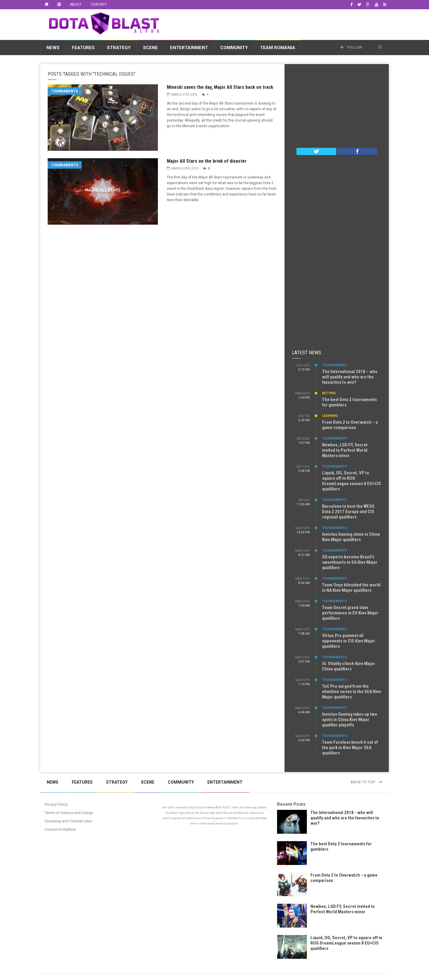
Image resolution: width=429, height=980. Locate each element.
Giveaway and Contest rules (68, 821)
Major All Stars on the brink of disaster (207, 161)
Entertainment (189, 48)
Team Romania (278, 48)
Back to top (367, 782)
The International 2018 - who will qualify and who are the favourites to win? (345, 818)
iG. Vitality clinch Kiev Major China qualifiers (349, 666)
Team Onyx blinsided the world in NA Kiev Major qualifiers (351, 588)
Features (83, 48)
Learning (330, 416)
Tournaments (65, 91)
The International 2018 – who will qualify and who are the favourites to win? (350, 377)
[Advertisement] (280, 24)
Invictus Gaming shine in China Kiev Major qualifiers (351, 537)
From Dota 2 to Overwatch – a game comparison (350, 425)
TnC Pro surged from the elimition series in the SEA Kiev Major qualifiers (352, 692)
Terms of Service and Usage (69, 813)
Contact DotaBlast (60, 829)
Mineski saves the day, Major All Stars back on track (220, 87)
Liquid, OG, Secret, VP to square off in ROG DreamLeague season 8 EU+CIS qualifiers (352, 481)
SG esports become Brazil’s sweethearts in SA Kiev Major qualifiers (350, 562)
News (53, 48)
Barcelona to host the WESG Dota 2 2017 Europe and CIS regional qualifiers (348, 512)
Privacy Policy (56, 804)
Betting (329, 393)
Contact (99, 4)
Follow (351, 47)
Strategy (119, 48)
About (76, 4)
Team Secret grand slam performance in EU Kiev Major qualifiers (350, 613)
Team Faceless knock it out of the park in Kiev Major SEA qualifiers (350, 748)
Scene (150, 48)
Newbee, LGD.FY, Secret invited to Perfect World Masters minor (345, 450)
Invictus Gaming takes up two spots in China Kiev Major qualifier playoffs (350, 720)
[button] (380, 47)
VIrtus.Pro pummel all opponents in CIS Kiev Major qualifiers (349, 641)
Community (234, 48)
